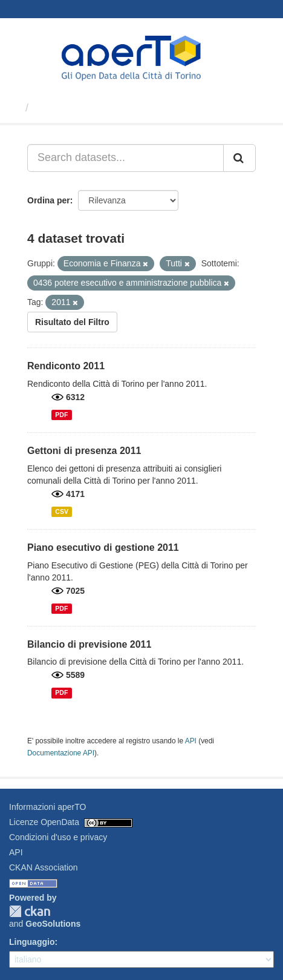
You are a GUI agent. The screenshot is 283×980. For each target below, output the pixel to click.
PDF (61, 415)
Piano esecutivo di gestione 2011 (103, 548)
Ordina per (49, 200)
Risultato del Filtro (72, 322)
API (191, 741)
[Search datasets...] (125, 158)
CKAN (30, 911)
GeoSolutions (53, 924)
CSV (62, 511)
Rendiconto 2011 (66, 366)
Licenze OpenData (44, 822)
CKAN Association (44, 867)
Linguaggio (32, 942)
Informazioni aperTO (47, 807)
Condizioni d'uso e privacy (58, 837)
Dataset (54, 108)
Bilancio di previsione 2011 (89, 644)
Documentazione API (61, 753)
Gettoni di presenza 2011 (84, 451)
